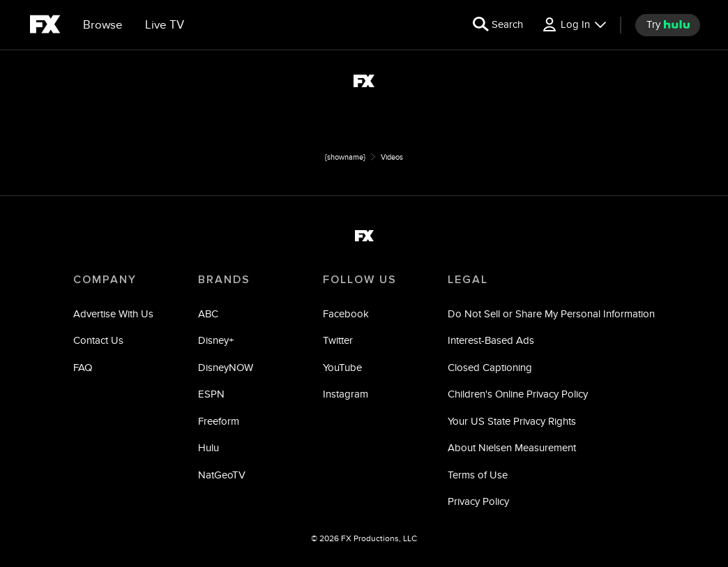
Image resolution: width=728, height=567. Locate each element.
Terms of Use (478, 475)
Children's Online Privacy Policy (518, 394)
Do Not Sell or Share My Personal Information (551, 313)
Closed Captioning (490, 367)
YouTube (342, 367)
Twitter (338, 340)
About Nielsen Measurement (512, 447)
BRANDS (224, 280)
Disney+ (216, 340)
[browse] (103, 25)
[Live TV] (165, 25)
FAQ (83, 367)
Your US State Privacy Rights (512, 421)
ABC (208, 313)
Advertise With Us (113, 313)
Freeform (219, 421)
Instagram (346, 394)
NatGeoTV (222, 475)
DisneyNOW (226, 367)
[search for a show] (498, 25)
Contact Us (98, 340)
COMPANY (105, 280)
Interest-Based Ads (491, 340)
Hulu (208, 447)
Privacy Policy (478, 501)
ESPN (211, 394)
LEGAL (468, 280)
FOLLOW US (360, 280)
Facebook (346, 313)
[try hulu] (668, 25)
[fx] (45, 27)
